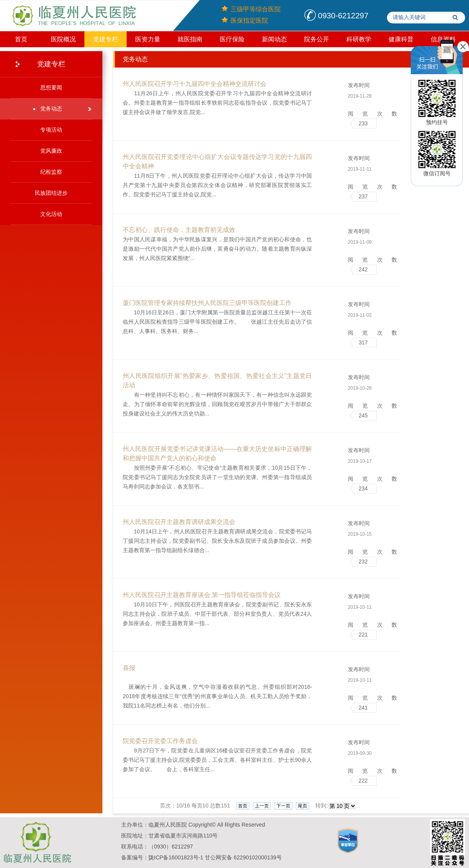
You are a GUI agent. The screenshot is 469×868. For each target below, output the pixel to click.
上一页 (262, 806)
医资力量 (148, 39)
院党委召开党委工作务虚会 (160, 741)
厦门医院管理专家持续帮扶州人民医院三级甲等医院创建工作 (207, 303)
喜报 (129, 668)
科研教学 (359, 39)
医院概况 (63, 39)
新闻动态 (274, 39)
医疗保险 (232, 39)
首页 (21, 39)
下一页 (283, 806)
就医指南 (190, 39)
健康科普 (401, 39)
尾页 (303, 806)
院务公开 (317, 39)
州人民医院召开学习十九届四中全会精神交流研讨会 (195, 84)
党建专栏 (106, 39)
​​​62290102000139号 (258, 857)
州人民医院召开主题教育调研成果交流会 (179, 522)
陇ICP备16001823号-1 (176, 857)
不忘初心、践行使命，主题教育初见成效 (179, 230)
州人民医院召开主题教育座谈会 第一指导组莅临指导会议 (202, 595)
